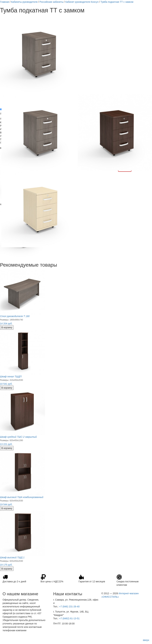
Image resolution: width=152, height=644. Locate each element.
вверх (146, 640)
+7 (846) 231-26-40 (69, 607)
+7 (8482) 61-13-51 (69, 618)
